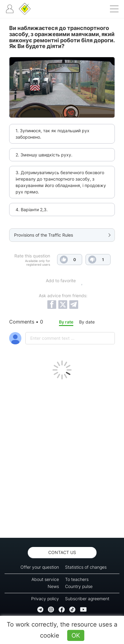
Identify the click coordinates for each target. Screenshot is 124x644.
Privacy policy (45, 599)
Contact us (62, 552)
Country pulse (79, 586)
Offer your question (40, 567)
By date (87, 322)
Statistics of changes (86, 567)
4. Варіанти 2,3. (32, 210)
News (53, 586)
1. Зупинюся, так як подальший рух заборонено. (53, 134)
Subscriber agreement (87, 599)
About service (45, 579)
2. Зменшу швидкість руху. (44, 155)
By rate (66, 322)
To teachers (77, 579)
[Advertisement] (62, 457)
